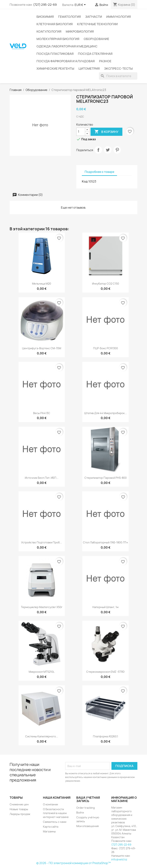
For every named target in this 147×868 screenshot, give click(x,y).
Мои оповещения (87, 826)
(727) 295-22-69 (45, 5)
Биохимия (45, 17)
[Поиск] (118, 76)
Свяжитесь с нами (55, 822)
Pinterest (117, 150)
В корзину (106, 132)
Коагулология (49, 31)
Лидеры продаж (20, 814)
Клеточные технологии (97, 24)
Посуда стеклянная (95, 54)
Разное (105, 61)
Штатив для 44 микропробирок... (106, 413)
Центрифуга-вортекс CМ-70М (42, 348)
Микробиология (80, 31)
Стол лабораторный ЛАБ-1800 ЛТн (105, 542)
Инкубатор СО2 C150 (106, 284)
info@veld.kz (119, 859)
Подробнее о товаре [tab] (99, 172)
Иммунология (119, 17)
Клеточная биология (55, 24)
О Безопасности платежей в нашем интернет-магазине (56, 813)
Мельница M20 (42, 284)
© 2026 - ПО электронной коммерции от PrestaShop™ (73, 863)
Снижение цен (19, 804)
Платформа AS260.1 (106, 736)
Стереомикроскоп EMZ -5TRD (105, 672)
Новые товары (19, 809)
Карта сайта (51, 827)
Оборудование (96, 39)
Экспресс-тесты (118, 69)
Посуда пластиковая (55, 54)
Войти (80, 813)
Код (85, 181)
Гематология (70, 17)
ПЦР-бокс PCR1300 (106, 348)
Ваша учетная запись (88, 799)
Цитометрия (89, 69)
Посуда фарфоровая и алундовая (66, 61)
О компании (50, 804)
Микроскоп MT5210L (42, 672)
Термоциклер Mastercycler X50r (42, 607)
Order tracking (86, 808)
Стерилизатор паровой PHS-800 (106, 478)
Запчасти (94, 17)
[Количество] (81, 132)
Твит (108, 150)
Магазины (49, 831)
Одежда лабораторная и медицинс (67, 46)
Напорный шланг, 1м (105, 607)
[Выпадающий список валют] (81, 5)
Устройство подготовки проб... (42, 542)
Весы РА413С (42, 413)
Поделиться (98, 150)
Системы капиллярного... (42, 736)
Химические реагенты (55, 69)
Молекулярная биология (58, 39)
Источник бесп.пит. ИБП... (42, 478)
